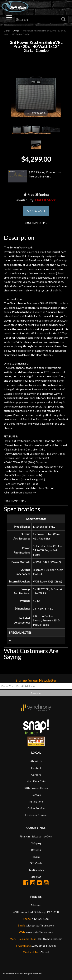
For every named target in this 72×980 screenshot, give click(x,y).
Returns (36, 850)
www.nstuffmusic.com (40, 932)
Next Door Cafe (36, 781)
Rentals (36, 795)
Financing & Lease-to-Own (36, 836)
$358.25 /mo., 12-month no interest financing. (34, 176)
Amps (16, 31)
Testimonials (36, 870)
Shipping (36, 843)
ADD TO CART (36, 211)
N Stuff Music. (16, 973)
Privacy (36, 857)
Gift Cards (36, 863)
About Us (36, 761)
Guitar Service (36, 808)
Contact (36, 768)
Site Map (36, 877)
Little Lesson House (36, 788)
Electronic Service (36, 815)
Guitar (7, 31)
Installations (36, 801)
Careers (36, 775)
